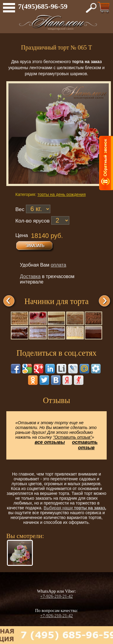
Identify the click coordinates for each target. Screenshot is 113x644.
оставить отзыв (85, 445)
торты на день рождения (61, 194)
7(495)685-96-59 (43, 6)
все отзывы (50, 442)
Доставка (30, 276)
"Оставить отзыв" (72, 437)
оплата (58, 265)
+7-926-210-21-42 (56, 596)
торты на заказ (90, 508)
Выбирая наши (59, 508)
